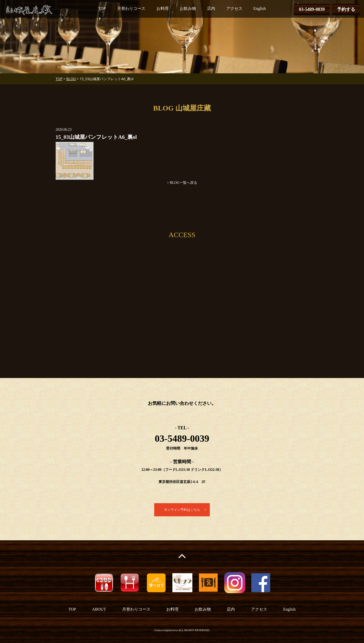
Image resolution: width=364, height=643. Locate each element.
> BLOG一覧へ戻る (182, 183)
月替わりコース (131, 8)
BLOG (71, 79)
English (260, 8)
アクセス (234, 8)
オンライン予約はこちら (182, 510)
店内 (211, 8)
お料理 (163, 8)
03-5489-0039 (312, 9)
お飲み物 (188, 8)
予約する (346, 9)
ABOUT (99, 609)
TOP (102, 8)
